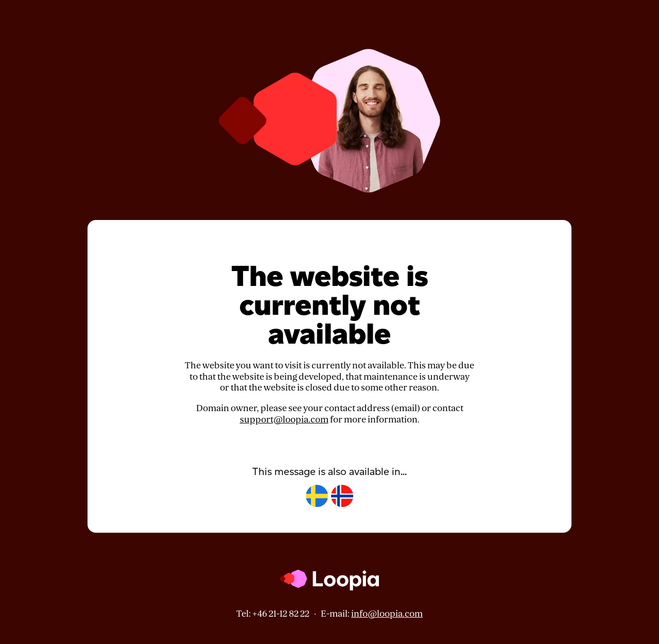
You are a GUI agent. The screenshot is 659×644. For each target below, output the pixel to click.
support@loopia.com (284, 420)
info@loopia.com (387, 614)
